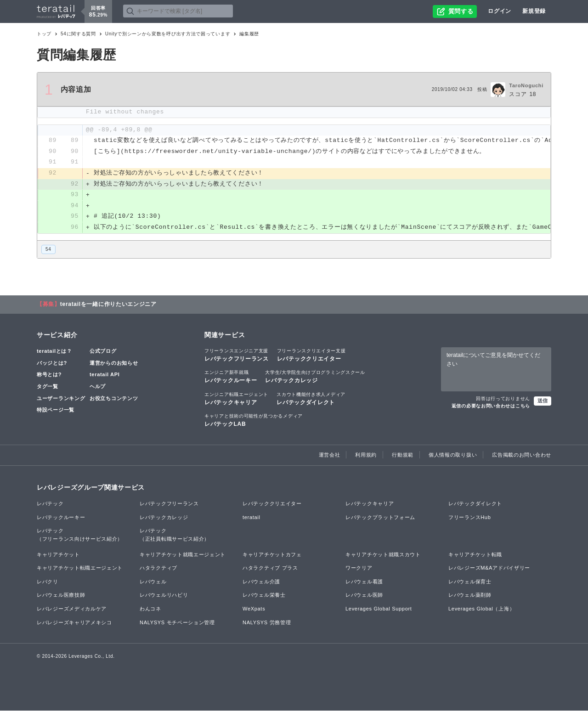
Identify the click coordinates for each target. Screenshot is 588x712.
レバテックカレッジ (315, 378)
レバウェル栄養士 (264, 596)
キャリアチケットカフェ (272, 555)
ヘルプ (98, 387)
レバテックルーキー (231, 378)
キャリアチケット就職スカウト (383, 555)
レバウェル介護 (261, 582)
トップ (44, 34)
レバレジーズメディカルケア (72, 610)
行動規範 (403, 456)
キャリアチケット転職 (475, 555)
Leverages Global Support (379, 610)
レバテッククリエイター (311, 356)
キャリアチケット (58, 555)
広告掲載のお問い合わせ (522, 456)
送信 (543, 401)
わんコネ (150, 610)
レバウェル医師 (364, 596)
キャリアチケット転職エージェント (80, 569)
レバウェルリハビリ (164, 596)
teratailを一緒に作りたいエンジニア (108, 305)
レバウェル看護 (364, 582)
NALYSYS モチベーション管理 (177, 623)
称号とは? (49, 376)
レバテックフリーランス (237, 356)
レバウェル (153, 582)
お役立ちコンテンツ (114, 399)
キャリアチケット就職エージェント (183, 555)
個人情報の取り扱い (453, 456)
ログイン (500, 11)
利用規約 (366, 456)
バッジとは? (52, 364)
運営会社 (330, 456)
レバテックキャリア (236, 399)
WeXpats (254, 610)
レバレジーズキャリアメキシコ (74, 623)
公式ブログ (103, 352)
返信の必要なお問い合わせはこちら (491, 407)
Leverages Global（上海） (481, 610)
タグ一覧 (48, 387)
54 (48, 250)
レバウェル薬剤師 (470, 596)
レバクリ (48, 582)
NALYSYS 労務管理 (267, 623)
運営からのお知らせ (114, 364)
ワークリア (359, 569)
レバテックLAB (254, 421)
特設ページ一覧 (56, 411)
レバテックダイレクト (311, 399)
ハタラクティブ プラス (270, 569)
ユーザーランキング (61, 399)
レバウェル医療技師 (61, 596)
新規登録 (534, 11)
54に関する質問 (78, 34)
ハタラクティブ (158, 569)
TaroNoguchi (526, 85)
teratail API (105, 376)
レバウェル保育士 (470, 582)
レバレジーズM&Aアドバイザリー (489, 569)
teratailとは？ (54, 352)
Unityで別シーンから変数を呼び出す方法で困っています (168, 34)
